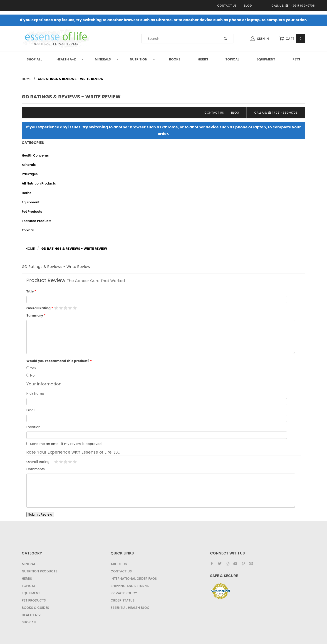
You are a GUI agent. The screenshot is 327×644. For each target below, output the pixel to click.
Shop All (34, 59)
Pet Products (32, 212)
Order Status (123, 600)
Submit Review (40, 514)
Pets (296, 59)
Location (33, 427)
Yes (31, 368)
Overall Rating (38, 308)
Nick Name (35, 394)
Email (31, 410)
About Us (119, 564)
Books (175, 59)
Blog (248, 6)
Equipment (266, 59)
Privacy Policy (124, 593)
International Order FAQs (134, 579)
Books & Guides (35, 608)
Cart (292, 39)
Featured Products (37, 221)
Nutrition (142, 59)
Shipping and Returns (130, 586)
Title (30, 291)
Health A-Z (70, 59)
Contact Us (227, 6)
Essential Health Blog (130, 608)
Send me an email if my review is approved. (64, 444)
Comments (36, 469)
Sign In (260, 39)
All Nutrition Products (39, 183)
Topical (232, 59)
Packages (30, 174)
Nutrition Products (40, 571)
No (31, 375)
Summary (35, 315)
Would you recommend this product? (58, 361)
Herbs (203, 59)
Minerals (107, 59)
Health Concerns (35, 155)
